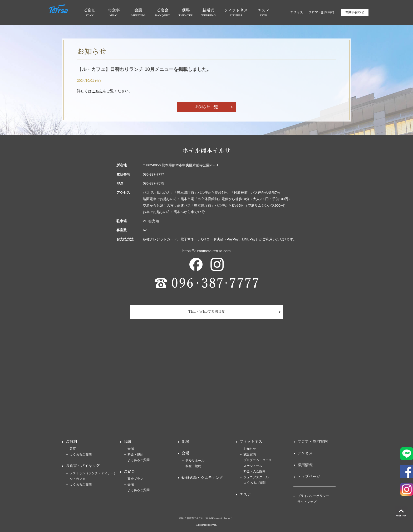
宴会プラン (135, 479)
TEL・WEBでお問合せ (207, 311)
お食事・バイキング (83, 466)
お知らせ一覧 (206, 107)
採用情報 (305, 465)
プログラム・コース (258, 460)
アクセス (297, 12)
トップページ (309, 477)
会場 (131, 449)
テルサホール (195, 461)
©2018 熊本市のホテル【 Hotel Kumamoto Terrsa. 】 (207, 518)
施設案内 (250, 455)
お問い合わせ (355, 12)
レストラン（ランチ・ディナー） (93, 473)
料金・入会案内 (254, 471)
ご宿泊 (71, 442)
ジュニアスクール (256, 477)
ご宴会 (129, 472)
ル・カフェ (77, 479)
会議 (127, 442)
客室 (73, 449)
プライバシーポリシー (313, 496)
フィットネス (251, 442)
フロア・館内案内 (321, 12)
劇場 (185, 442)
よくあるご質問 (81, 455)
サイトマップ (307, 502)
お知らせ (250, 449)
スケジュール (253, 466)
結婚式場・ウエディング (202, 478)
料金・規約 (135, 455)
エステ (245, 494)
